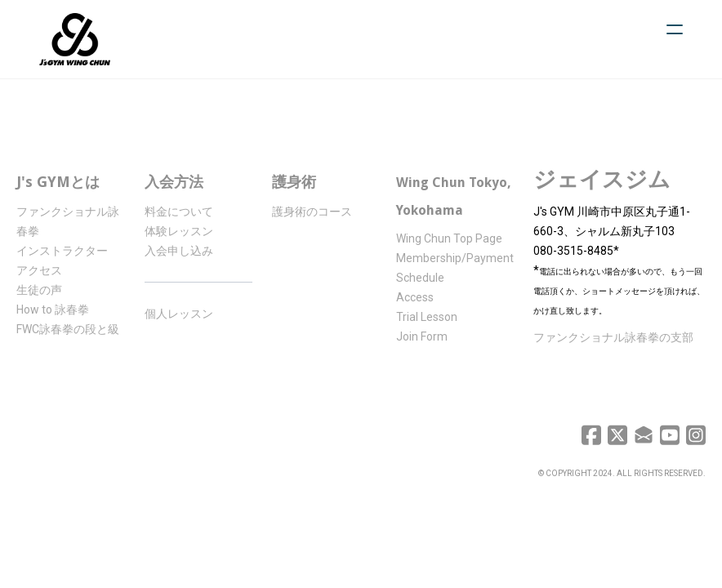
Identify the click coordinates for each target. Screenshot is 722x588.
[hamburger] (675, 29)
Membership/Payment (455, 258)
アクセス (39, 270)
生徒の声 (39, 290)
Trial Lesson (427, 317)
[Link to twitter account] (617, 435)
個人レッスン (179, 314)
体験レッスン (179, 231)
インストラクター (62, 251)
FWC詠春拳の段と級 (68, 329)
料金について (179, 212)
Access (415, 297)
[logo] (75, 39)
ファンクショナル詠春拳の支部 (613, 337)
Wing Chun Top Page (449, 238)
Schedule (420, 278)
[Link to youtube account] (670, 435)
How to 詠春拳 (53, 310)
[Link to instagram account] (696, 435)
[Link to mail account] (644, 435)
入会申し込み (179, 251)
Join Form (422, 336)
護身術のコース (312, 212)
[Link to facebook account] (591, 435)
